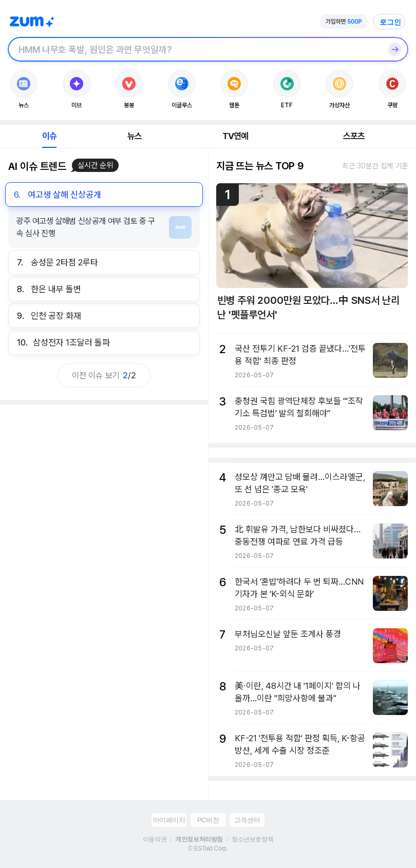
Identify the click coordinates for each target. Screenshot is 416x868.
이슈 (49, 136)
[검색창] (195, 49)
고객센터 (247, 820)
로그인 (390, 22)
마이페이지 (169, 820)
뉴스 (135, 136)
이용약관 (155, 839)
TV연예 (235, 136)
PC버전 (208, 820)
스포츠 (354, 136)
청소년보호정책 (252, 839)
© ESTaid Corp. (208, 848)
